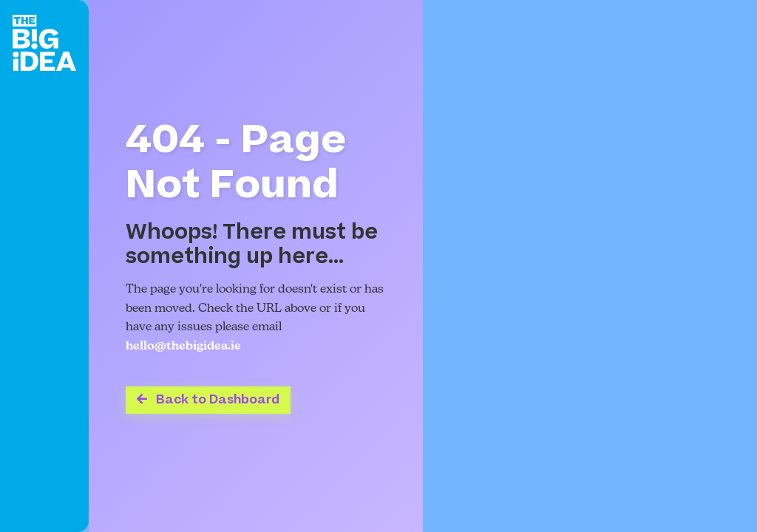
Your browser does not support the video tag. (590, 266)
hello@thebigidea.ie (183, 347)
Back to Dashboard (208, 400)
